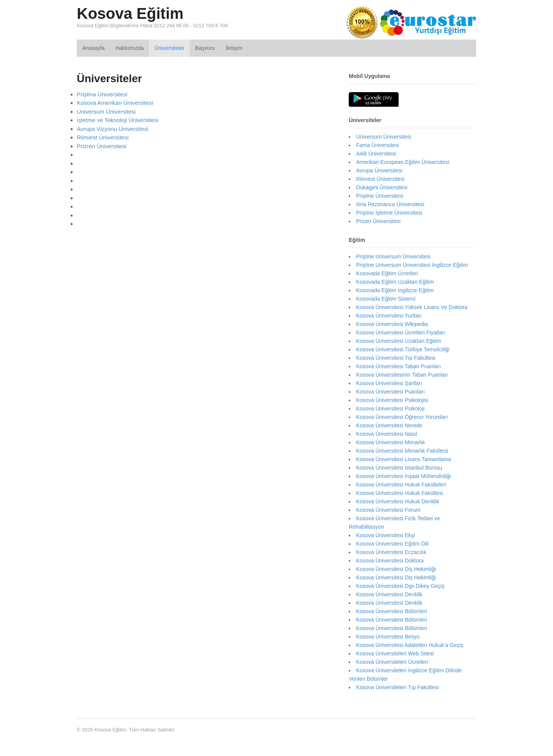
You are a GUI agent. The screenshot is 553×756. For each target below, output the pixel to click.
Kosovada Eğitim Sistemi (386, 299)
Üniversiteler (169, 48)
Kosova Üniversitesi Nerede (389, 425)
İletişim (234, 48)
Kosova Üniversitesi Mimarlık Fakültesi (402, 451)
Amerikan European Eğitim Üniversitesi (403, 162)
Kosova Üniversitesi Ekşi (385, 535)
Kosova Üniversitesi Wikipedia (392, 324)
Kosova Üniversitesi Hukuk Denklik (397, 501)
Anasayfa (93, 48)
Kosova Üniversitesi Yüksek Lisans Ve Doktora (412, 307)
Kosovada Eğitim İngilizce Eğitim (395, 290)
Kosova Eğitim (130, 13)
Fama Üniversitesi (377, 145)
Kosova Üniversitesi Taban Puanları (398, 366)
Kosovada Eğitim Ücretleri (387, 273)
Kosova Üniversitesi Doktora (390, 561)
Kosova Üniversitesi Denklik (389, 594)
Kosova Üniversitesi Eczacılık (391, 552)
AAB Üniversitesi (376, 154)
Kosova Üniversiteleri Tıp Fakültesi (397, 687)
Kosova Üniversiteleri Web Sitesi (395, 653)
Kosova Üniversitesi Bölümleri (392, 611)
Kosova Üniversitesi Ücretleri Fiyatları (401, 333)
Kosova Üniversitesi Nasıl (387, 434)
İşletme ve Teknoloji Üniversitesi (118, 120)
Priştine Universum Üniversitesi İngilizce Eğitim (412, 265)
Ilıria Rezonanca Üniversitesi (390, 204)
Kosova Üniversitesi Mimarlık (391, 442)
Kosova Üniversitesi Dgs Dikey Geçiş (400, 586)
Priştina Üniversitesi (102, 94)
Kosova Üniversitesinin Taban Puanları (402, 375)
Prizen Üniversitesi (378, 221)
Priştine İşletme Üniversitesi (389, 213)
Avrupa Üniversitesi (379, 170)
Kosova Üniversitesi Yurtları (389, 316)
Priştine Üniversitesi (380, 196)
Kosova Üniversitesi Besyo (388, 637)
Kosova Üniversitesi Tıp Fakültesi (396, 358)
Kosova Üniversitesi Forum (388, 510)
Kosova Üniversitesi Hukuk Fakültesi (399, 493)
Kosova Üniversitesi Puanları (390, 392)
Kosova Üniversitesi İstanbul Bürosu (399, 468)
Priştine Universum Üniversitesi (393, 256)
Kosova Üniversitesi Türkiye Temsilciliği (403, 349)
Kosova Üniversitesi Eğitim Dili (392, 544)
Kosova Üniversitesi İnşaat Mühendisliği (403, 476)
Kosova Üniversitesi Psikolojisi (392, 400)
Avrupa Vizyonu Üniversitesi (113, 129)
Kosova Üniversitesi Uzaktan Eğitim (398, 341)
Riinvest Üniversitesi (103, 137)
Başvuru (205, 48)
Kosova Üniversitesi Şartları (389, 383)
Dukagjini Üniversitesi (382, 187)
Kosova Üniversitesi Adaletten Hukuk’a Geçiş (410, 645)
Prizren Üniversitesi (102, 146)
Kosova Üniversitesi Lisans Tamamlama (403, 459)
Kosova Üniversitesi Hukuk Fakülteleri (401, 485)
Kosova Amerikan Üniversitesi (115, 103)
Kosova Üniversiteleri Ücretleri (392, 662)
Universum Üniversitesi (106, 112)
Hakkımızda (129, 48)
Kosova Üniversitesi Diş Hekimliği (396, 569)
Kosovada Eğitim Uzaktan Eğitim (395, 282)
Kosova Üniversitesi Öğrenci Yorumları (402, 417)
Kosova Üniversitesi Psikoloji (390, 409)
